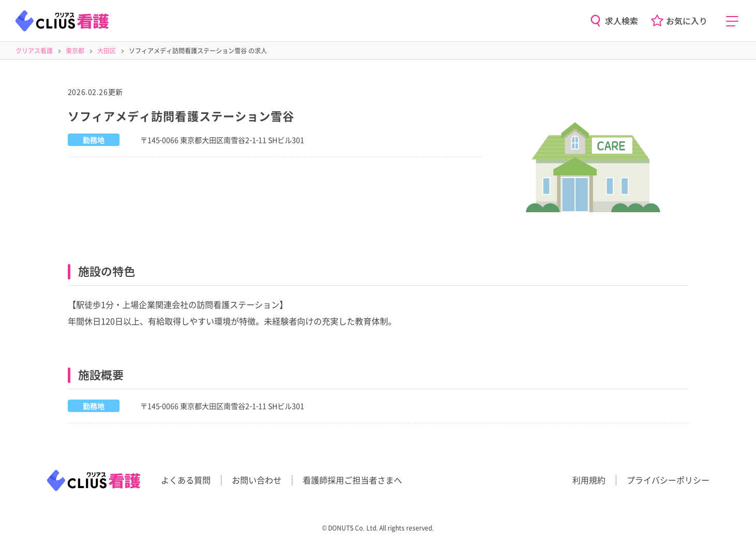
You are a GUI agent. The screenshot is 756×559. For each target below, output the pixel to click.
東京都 (75, 50)
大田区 (107, 50)
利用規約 (589, 480)
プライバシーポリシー (668, 480)
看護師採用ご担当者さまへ (352, 480)
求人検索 (621, 21)
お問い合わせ (257, 480)
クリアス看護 (34, 50)
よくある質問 (186, 480)
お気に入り (687, 21)
